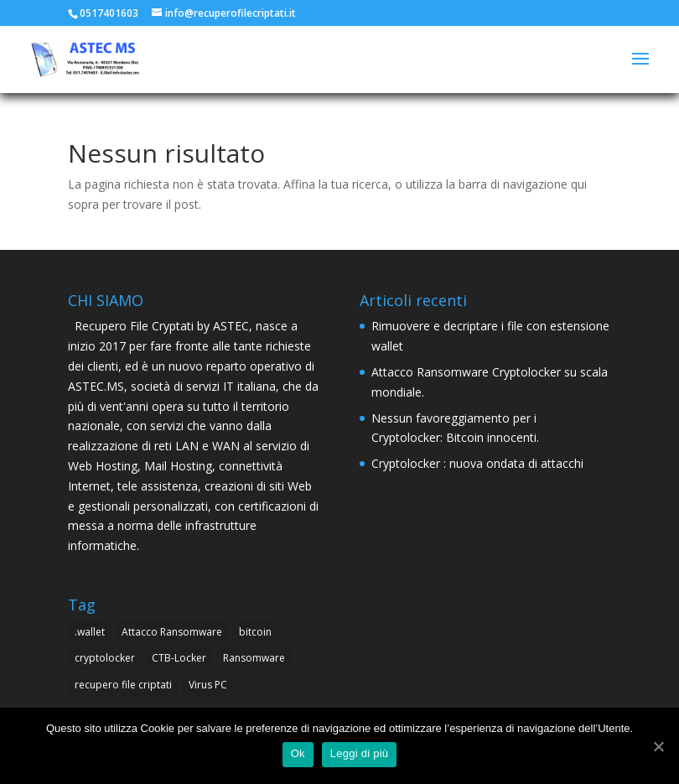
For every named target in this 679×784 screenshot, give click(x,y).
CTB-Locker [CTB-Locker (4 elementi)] (179, 658)
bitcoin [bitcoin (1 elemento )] (255, 632)
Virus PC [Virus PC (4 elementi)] (208, 685)
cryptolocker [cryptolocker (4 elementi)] (105, 658)
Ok (298, 753)
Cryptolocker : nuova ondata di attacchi (477, 463)
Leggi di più (360, 753)
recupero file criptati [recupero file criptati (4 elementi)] (123, 685)
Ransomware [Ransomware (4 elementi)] (254, 658)
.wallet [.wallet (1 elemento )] (90, 632)
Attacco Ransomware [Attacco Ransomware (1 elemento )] (172, 632)
